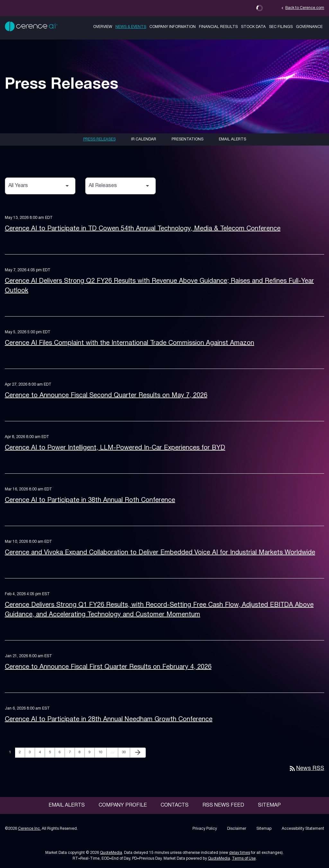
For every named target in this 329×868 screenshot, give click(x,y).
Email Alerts (232, 139)
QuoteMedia (111, 853)
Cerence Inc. (29, 829)
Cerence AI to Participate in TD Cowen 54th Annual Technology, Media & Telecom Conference (143, 229)
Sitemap (269, 805)
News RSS (306, 769)
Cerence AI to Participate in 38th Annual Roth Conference (90, 500)
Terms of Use (244, 859)
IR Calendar (144, 139)
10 (102, 752)
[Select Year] (40, 186)
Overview (103, 27)
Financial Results (218, 27)
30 (126, 752)
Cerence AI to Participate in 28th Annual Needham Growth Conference (109, 720)
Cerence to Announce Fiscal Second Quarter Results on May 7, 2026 (106, 396)
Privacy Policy (205, 829)
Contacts (175, 805)
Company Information (173, 27)
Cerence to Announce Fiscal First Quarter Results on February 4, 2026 (108, 667)
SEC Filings (281, 27)
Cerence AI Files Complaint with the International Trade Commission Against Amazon (129, 343)
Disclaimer (237, 829)
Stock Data (253, 27)
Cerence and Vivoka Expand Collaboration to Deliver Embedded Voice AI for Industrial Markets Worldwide (160, 553)
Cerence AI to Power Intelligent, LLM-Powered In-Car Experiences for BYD (115, 448)
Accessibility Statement (303, 829)
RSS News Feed (223, 805)
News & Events (131, 27)
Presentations (187, 139)
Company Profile (123, 805)
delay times (240, 853)
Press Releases (99, 139)
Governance (309, 27)
